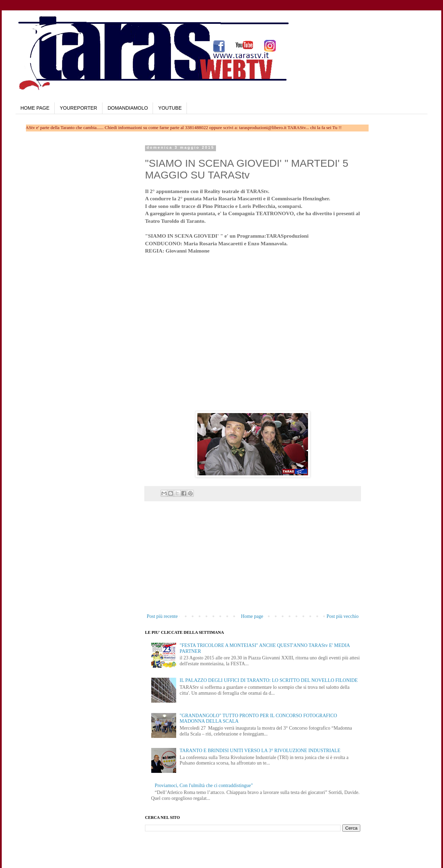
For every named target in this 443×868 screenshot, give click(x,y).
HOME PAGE (35, 108)
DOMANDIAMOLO (128, 108)
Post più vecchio (342, 616)
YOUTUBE (170, 108)
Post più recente (162, 616)
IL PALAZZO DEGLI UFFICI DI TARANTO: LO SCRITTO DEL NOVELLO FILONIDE (269, 680)
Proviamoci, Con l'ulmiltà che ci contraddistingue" (204, 785)
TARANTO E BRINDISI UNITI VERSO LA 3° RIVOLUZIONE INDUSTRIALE (260, 751)
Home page (252, 616)
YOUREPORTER (79, 108)
